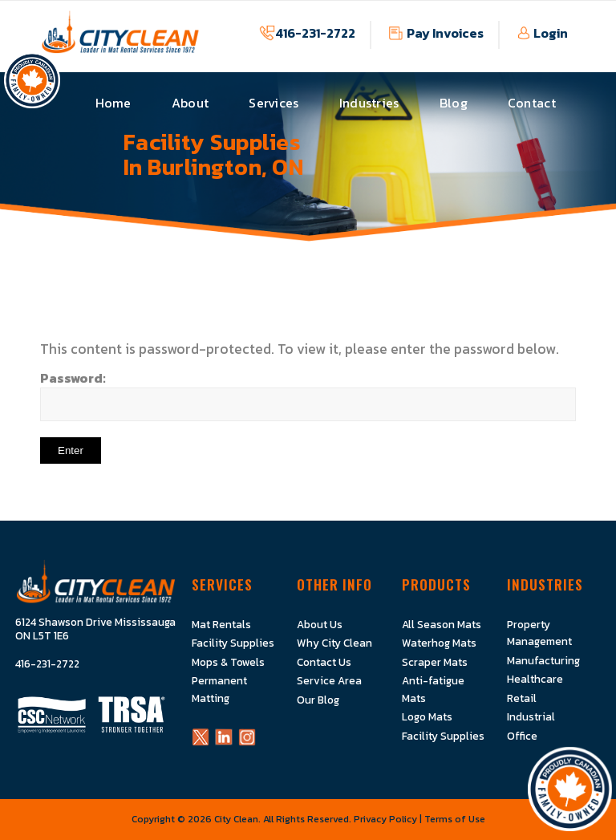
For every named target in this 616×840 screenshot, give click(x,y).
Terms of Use (455, 818)
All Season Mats (442, 624)
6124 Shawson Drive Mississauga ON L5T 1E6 (95, 629)
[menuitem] (113, 103)
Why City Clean (334, 643)
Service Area (329, 680)
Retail (522, 698)
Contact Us (324, 662)
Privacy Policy (385, 818)
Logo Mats (427, 716)
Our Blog (318, 700)
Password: (308, 394)
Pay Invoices (445, 33)
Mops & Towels (228, 662)
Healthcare (535, 679)
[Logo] (120, 40)
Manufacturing (543, 660)
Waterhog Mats (439, 643)
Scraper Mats (435, 662)
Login (551, 33)
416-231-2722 (315, 33)
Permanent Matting (219, 689)
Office (522, 735)
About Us (320, 624)
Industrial (531, 716)
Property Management (539, 633)
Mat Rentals (221, 624)
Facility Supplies (233, 643)
